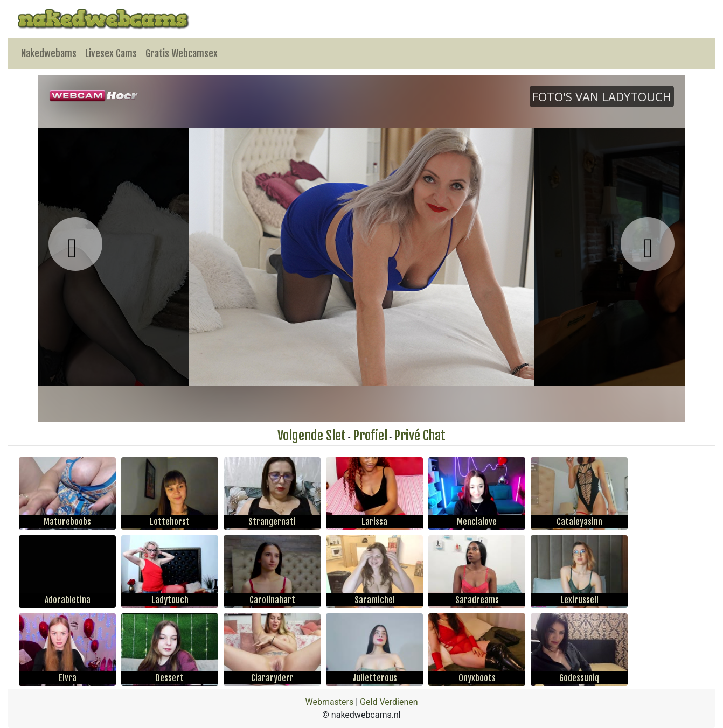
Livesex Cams (111, 53)
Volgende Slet (312, 436)
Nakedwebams (49, 53)
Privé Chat (420, 436)
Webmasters (329, 702)
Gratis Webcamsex (182, 53)
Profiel (370, 436)
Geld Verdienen (389, 702)
